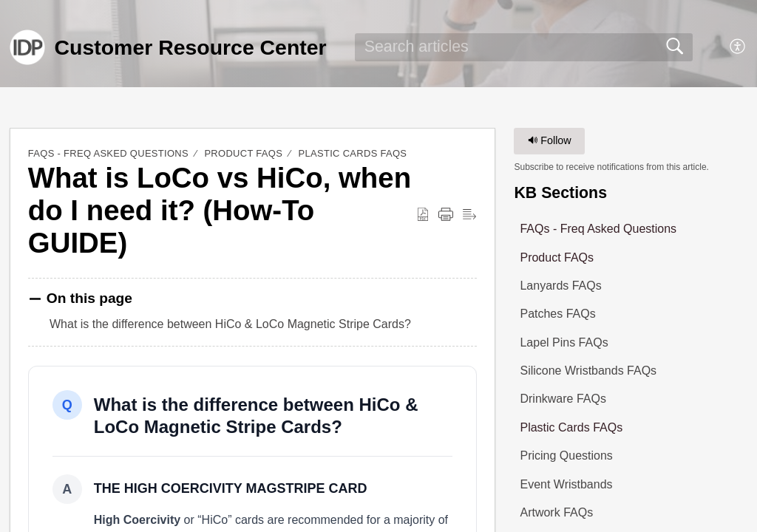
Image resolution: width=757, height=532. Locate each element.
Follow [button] (550, 140)
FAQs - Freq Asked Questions (108, 153)
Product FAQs (243, 153)
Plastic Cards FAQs (353, 153)
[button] (738, 47)
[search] (524, 47)
